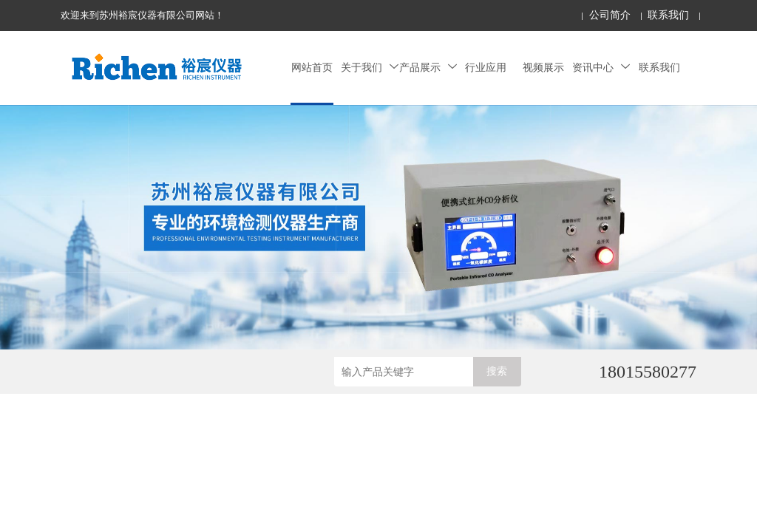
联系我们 (668, 15)
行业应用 (486, 68)
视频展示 (543, 68)
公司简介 (610, 15)
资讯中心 (601, 68)
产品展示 (428, 68)
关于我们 (370, 68)
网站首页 (312, 68)
